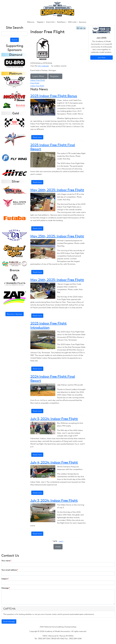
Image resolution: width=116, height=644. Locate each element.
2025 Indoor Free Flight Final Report (53, 147)
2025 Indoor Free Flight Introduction (48, 325)
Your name (6, 561)
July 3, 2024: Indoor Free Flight (54, 500)
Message (6, 588)
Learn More (39, 76)
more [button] (58, 547)
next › (61, 541)
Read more (38, 138)
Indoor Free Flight (38, 80)
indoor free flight (37, 86)
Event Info (51, 22)
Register (41, 22)
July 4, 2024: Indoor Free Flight (54, 462)
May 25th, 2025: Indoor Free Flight (57, 236)
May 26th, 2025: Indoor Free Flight (57, 190)
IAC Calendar (44, 66)
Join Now (102, 57)
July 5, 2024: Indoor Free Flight (54, 419)
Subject (5, 579)
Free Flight (35, 83)
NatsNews (62, 22)
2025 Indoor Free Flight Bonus (54, 96)
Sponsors (82, 22)
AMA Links (73, 22)
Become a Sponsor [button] (15, 314)
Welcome (31, 22)
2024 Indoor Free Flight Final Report (53, 378)
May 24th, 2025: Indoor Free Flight (57, 280)
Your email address (10, 570)
